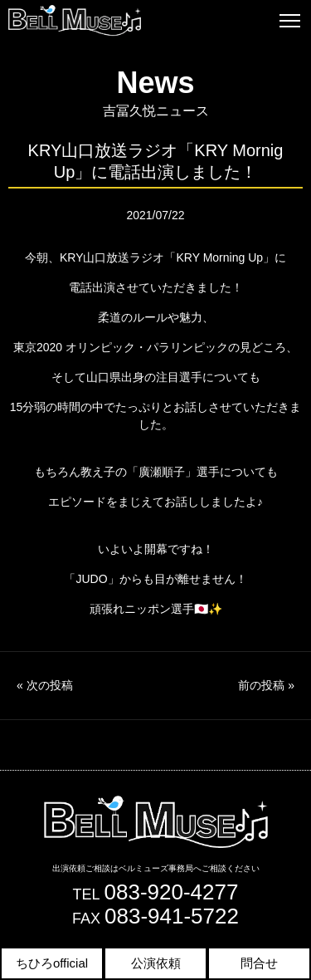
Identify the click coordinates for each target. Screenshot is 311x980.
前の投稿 (266, 685)
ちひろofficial (52, 963)
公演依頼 (156, 963)
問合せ (259, 963)
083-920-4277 (172, 892)
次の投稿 (45, 685)
